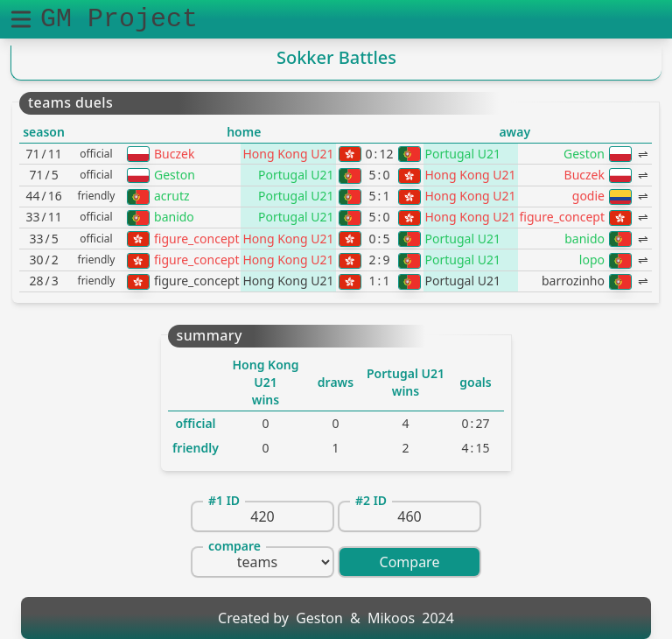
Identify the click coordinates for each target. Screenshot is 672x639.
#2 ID (371, 500)
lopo (592, 260)
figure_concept (562, 217)
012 (380, 154)
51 (380, 196)
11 (380, 281)
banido (174, 217)
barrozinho (573, 281)
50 (380, 175)
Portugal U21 (463, 154)
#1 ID (224, 500)
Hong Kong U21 (288, 154)
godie (588, 196)
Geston (584, 154)
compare (234, 546)
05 (380, 239)
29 (380, 260)
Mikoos (391, 618)
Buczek (174, 154)
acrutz (172, 196)
